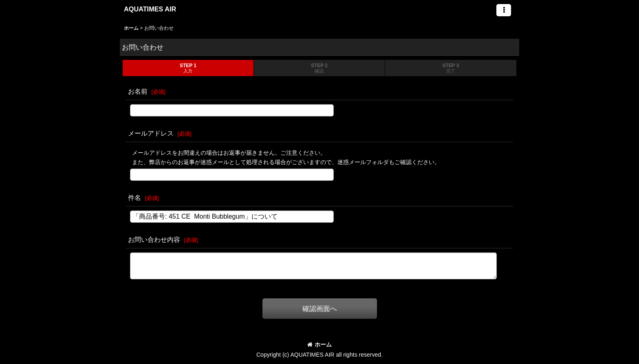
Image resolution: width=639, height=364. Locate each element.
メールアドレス (151, 133)
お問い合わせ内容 (154, 239)
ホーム (319, 344)
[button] (504, 10)
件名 (134, 197)
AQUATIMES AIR (150, 9)
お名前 (138, 91)
